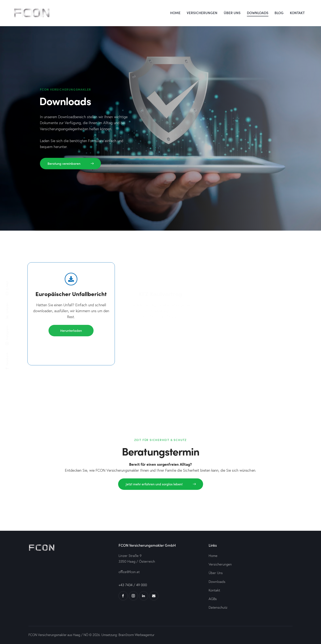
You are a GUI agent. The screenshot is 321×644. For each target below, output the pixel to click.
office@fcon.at (129, 572)
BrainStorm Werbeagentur (136, 635)
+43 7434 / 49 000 (133, 585)
